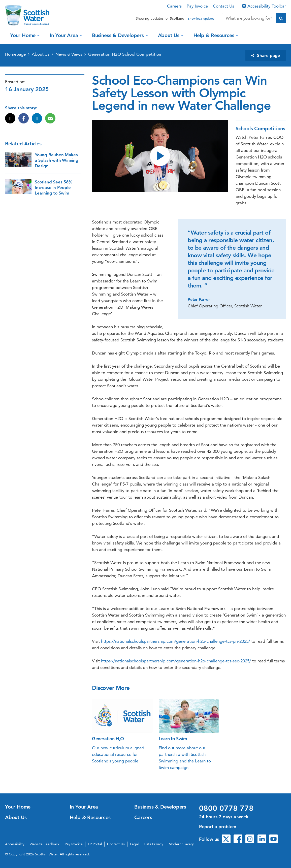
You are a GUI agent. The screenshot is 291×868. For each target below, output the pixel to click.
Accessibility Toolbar (264, 6)
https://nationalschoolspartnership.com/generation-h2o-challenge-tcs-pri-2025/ (175, 641)
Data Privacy (154, 844)
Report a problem (218, 827)
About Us (169, 35)
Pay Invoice (197, 6)
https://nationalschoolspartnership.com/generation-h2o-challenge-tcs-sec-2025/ (176, 661)
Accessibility (15, 844)
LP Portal (95, 844)
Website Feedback (45, 844)
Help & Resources (215, 35)
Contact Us (223, 6)
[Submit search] (281, 18)
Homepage (15, 54)
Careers (174, 6)
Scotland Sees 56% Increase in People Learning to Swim (54, 187)
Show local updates (201, 19)
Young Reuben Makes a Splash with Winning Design (57, 160)
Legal (134, 844)
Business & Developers (119, 35)
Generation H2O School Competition (125, 54)
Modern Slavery (181, 844)
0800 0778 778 (226, 808)
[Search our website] (249, 18)
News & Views (69, 54)
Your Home (24, 35)
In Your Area (64, 35)
